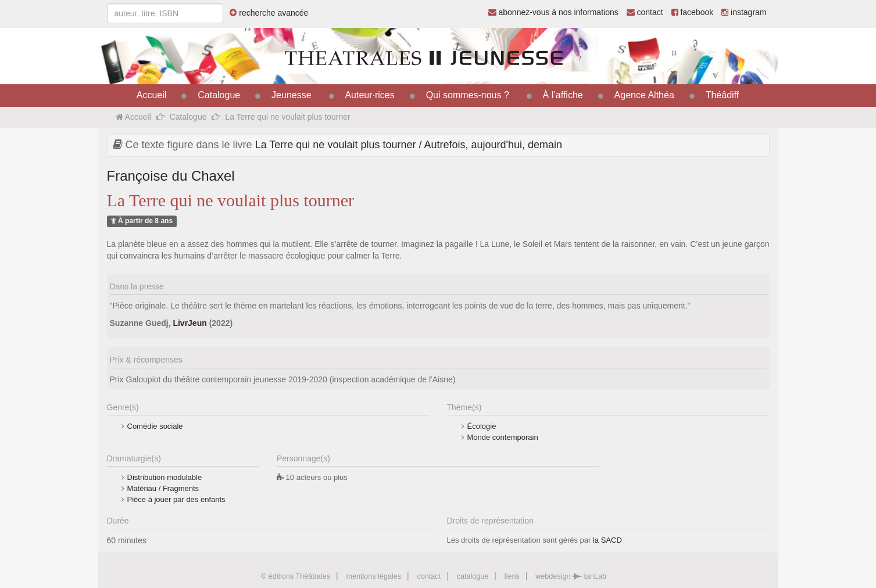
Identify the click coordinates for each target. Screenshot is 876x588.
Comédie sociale (155, 426)
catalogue (473, 576)
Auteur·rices (369, 95)
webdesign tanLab (571, 576)
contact (645, 12)
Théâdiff (723, 95)
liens (512, 576)
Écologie (482, 426)
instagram (744, 12)
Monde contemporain (503, 437)
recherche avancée (269, 13)
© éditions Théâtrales (296, 576)
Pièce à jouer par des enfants (176, 499)
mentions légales (373, 576)
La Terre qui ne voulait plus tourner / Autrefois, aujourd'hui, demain (409, 145)
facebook (693, 12)
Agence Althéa (644, 95)
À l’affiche (563, 95)
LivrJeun (189, 323)
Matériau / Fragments (163, 488)
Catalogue (219, 95)
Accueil (152, 95)
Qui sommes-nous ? (468, 95)
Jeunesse (292, 95)
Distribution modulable (165, 477)
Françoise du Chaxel (171, 176)
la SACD (607, 540)
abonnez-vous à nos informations (553, 12)
